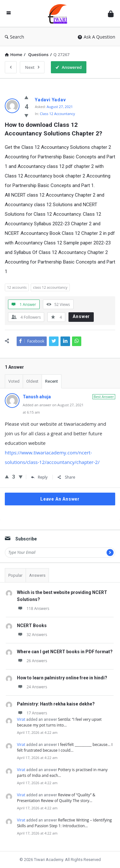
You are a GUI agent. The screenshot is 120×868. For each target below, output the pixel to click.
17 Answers (32, 713)
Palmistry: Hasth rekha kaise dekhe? (56, 704)
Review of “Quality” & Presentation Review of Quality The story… (56, 798)
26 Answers (32, 661)
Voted (14, 381)
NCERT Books (32, 626)
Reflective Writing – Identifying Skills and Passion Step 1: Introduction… (64, 823)
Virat (21, 719)
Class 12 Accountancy (58, 114)
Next (32, 67)
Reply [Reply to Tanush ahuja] (39, 477)
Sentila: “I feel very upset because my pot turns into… (59, 722)
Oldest (32, 381)
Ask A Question (96, 37)
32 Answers (32, 635)
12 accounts (17, 287)
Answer (81, 316)
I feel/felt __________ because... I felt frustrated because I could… (65, 747)
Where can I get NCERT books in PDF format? (65, 652)
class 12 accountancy (50, 287)
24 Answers (32, 687)
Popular (15, 575)
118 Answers (33, 608)
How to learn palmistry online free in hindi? (62, 678)
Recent (52, 381)
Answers (37, 575)
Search (14, 37)
